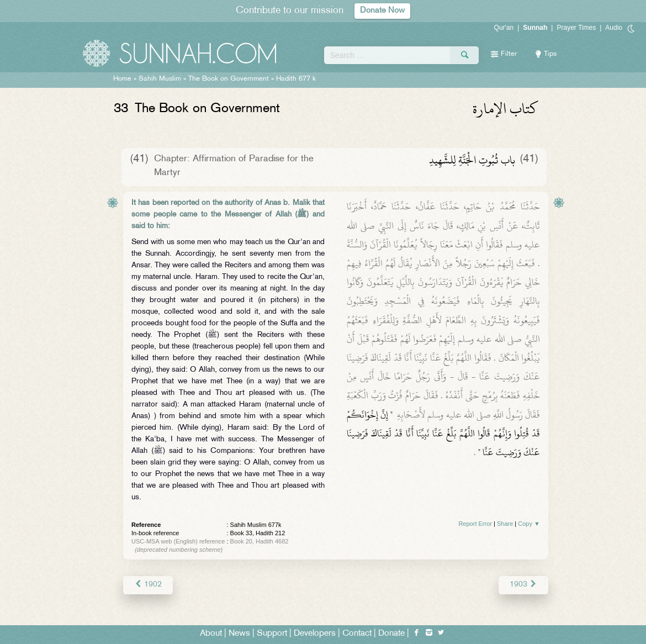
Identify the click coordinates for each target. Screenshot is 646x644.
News (239, 634)
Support (272, 634)
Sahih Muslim (160, 79)
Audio (614, 28)
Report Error (475, 524)
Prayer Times (576, 28)
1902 (148, 585)
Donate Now (383, 11)
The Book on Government (229, 79)
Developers (315, 634)
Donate (391, 634)
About (211, 634)
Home (122, 79)
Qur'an (504, 28)
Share (505, 524)
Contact (357, 634)
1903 (524, 585)
